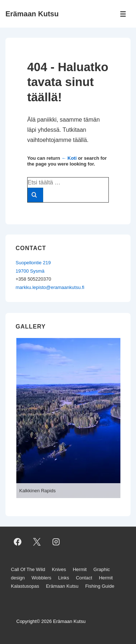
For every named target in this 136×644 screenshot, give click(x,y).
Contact (84, 578)
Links (63, 578)
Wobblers (42, 578)
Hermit (80, 569)
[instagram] (56, 542)
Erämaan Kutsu (32, 14)
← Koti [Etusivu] (69, 158)
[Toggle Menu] (123, 14)
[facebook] (18, 542)
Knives (59, 569)
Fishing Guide (100, 586)
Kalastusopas (25, 586)
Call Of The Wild (28, 569)
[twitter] (37, 542)
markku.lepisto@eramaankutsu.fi (50, 287)
